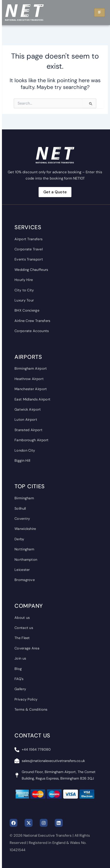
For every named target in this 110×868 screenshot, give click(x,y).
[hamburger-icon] (100, 13)
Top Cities (30, 486)
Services (28, 227)
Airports (28, 357)
